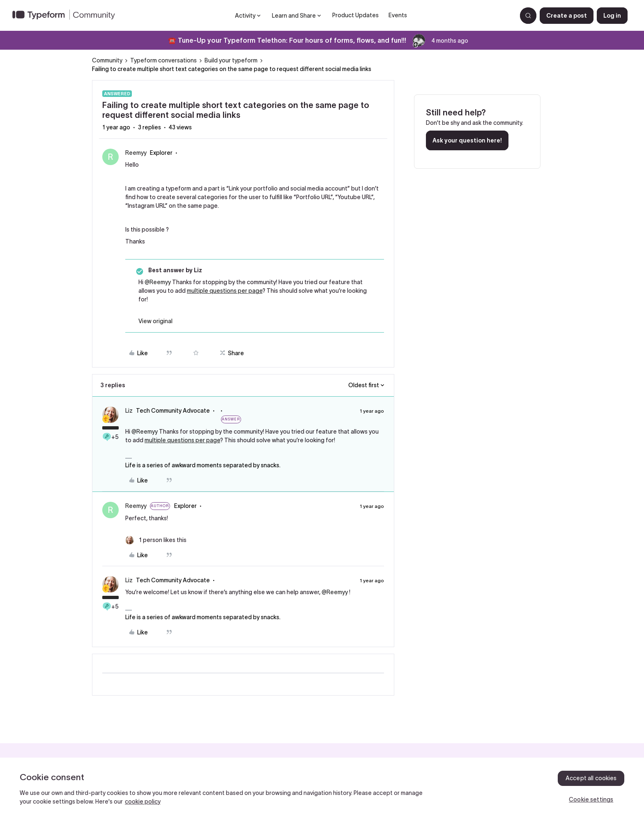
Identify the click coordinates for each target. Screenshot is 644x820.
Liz (129, 411)
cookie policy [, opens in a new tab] (143, 802)
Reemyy (136, 153)
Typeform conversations (163, 60)
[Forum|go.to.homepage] (67, 16)
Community (107, 60)
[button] (567, 16)
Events (398, 15)
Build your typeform (231, 60)
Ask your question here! (467, 140)
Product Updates (355, 15)
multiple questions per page (225, 291)
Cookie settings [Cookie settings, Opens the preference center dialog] (591, 799)
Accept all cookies (591, 778)
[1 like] (156, 540)
